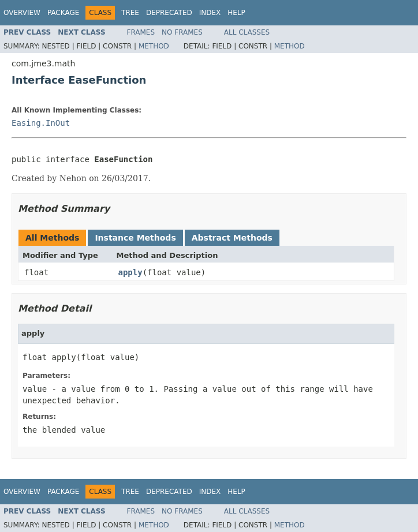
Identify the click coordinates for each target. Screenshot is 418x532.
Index (210, 13)
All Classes (247, 32)
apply (130, 272)
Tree (130, 13)
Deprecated (169, 13)
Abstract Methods (232, 238)
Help (236, 13)
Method (154, 46)
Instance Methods (135, 238)
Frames (141, 32)
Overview (22, 13)
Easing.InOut (41, 123)
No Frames (182, 32)
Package (63, 13)
